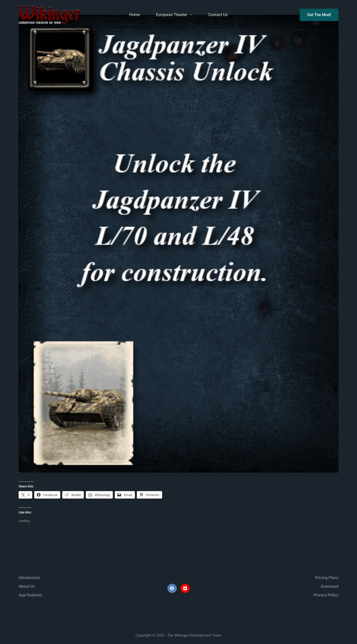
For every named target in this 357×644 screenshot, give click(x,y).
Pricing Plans (327, 578)
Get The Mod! (319, 15)
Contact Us (218, 15)
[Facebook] (172, 588)
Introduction (29, 578)
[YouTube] (185, 588)
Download (330, 586)
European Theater (175, 15)
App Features (30, 595)
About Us (27, 586)
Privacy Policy (326, 595)
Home (134, 15)
